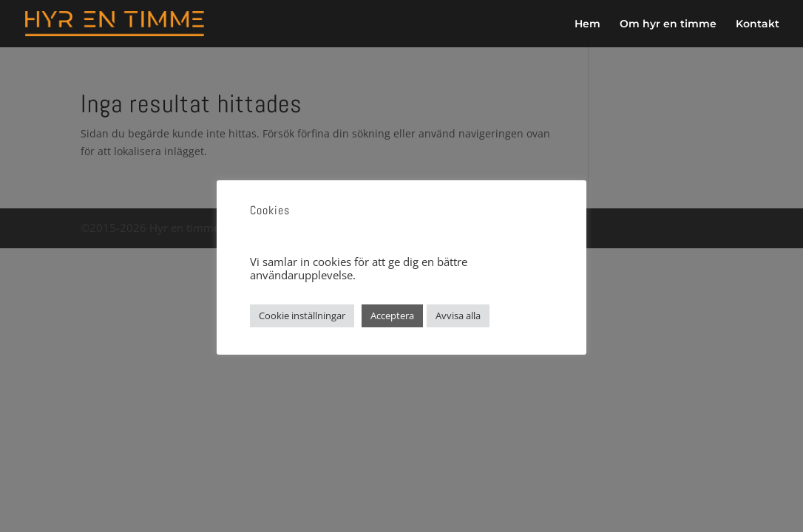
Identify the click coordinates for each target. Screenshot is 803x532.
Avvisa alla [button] (458, 316)
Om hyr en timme (668, 24)
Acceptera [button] (392, 316)
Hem (587, 24)
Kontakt (758, 24)
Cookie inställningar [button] (302, 316)
